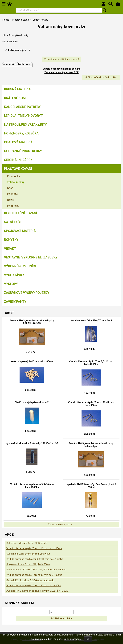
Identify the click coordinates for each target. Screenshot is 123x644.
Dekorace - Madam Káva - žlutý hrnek (27, 543)
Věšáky (10, 249)
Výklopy (11, 284)
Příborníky (13, 206)
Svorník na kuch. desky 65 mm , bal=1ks (28, 554)
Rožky (11, 200)
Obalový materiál (19, 142)
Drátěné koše (15, 98)
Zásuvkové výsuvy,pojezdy (27, 293)
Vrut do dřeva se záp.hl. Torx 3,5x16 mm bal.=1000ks (91, 363)
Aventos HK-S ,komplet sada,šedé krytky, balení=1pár (91, 445)
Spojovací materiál (21, 231)
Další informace (72, 639)
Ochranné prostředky (23, 151)
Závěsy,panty (15, 302)
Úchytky (11, 240)
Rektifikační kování (20, 213)
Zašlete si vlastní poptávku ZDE (61, 72)
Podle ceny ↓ (25, 64)
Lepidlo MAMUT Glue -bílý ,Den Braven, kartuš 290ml (91, 486)
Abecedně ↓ (10, 64)
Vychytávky (14, 275)
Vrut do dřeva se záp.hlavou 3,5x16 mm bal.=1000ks (32, 486)
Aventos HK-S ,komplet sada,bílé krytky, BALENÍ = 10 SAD (37, 591)
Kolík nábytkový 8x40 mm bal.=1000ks (32, 361)
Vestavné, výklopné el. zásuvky (31, 257)
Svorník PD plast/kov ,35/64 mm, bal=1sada (30, 580)
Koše (10, 188)
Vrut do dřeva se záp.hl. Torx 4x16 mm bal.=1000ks (34, 548)
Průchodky (14, 176)
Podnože (12, 194)
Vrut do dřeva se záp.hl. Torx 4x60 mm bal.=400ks (34, 586)
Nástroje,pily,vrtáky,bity (25, 124)
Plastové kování (18, 169)
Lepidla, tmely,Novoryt (23, 116)
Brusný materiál (18, 89)
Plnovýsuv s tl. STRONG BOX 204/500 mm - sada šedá (36, 570)
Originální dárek (18, 160)
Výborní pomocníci (20, 266)
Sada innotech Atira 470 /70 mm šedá (91, 320)
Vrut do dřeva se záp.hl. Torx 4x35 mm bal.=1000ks (34, 575)
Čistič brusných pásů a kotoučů (32, 402)
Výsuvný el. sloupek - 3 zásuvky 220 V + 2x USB (32, 443)
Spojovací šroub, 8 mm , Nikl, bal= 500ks (28, 564)
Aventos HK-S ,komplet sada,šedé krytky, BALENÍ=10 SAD (32, 322)
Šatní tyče (13, 222)
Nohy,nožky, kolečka (21, 133)
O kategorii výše (16, 50)
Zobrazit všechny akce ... (61, 524)
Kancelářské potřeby (22, 107)
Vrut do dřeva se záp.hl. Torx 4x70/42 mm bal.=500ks (91, 404)
